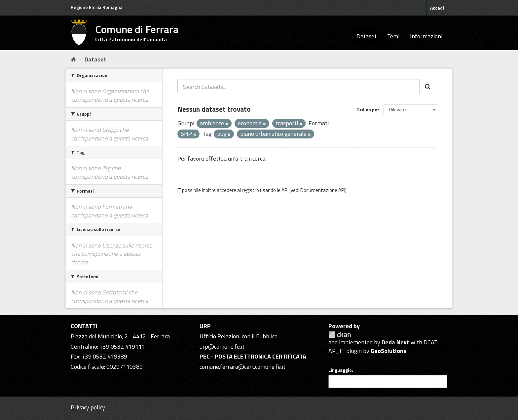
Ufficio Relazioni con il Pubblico (239, 336)
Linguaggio (340, 370)
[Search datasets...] (298, 87)
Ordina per (368, 110)
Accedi (437, 8)
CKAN (340, 335)
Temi (393, 36)
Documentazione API (323, 190)
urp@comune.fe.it (222, 346)
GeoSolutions (388, 351)
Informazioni (426, 36)
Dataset (367, 36)
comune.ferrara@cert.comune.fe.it (242, 367)
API (285, 190)
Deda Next (395, 342)
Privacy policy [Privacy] (88, 407)
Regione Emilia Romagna (97, 7)
